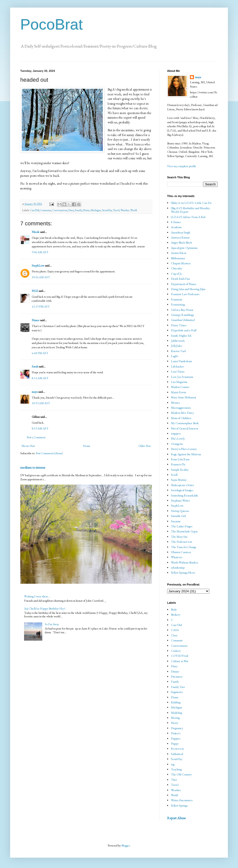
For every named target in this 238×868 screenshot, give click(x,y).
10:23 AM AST (41, 403)
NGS (35, 291)
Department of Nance (184, 284)
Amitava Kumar (180, 237)
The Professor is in (182, 542)
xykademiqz (178, 568)
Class (174, 635)
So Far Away (52, 624)
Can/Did (35, 210)
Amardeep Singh (181, 232)
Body (174, 610)
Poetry (175, 723)
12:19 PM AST (41, 307)
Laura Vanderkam (181, 361)
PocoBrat (52, 24)
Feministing (178, 305)
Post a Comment (36, 437)
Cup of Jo (176, 274)
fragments (177, 692)
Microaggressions (181, 408)
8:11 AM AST (40, 378)
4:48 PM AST (40, 353)
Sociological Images (182, 490)
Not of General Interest (185, 428)
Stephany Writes (180, 501)
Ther (174, 780)
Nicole (36, 232)
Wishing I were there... (37, 596)
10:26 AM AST (41, 277)
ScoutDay (107, 210)
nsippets (176, 433)
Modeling (176, 713)
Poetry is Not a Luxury (184, 449)
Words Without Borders (184, 562)
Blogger (126, 845)
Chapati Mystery (181, 263)
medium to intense (33, 467)
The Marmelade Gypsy (184, 531)
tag (173, 764)
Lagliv (175, 356)
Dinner (175, 671)
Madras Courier (180, 387)
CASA (175, 630)
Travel (116, 210)
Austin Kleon (179, 253)
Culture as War (180, 661)
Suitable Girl (178, 516)
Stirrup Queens (180, 511)
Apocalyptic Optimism (184, 248)
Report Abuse (176, 818)
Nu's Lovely (178, 439)
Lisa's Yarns (178, 372)
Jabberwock (178, 341)
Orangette (177, 444)
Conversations (60, 210)
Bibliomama (178, 258)
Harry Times (179, 325)
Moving (175, 718)
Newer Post (28, 446)
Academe (176, 227)
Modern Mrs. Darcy (182, 413)
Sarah (35, 366)
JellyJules (176, 346)
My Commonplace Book (185, 423)
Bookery (176, 615)
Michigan (96, 210)
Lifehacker (177, 366)
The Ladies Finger (182, 526)
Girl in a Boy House (182, 310)
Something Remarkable (185, 495)
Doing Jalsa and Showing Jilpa (188, 289)
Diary (71, 210)
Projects (176, 733)
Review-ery (177, 749)
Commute (46, 210)
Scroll (174, 475)
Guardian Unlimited (183, 320)
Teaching (176, 769)
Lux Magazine (179, 382)
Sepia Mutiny (179, 480)
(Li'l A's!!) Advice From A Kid (188, 217)
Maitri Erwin (178, 392)
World (134, 210)
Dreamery (177, 677)
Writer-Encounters (182, 800)
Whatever (177, 557)
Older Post (144, 446)
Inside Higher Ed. (181, 336)
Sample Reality (180, 470)
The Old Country (181, 774)
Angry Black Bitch (181, 243)
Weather (125, 210)
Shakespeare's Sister (182, 485)
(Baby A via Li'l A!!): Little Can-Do (191, 203)
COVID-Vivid (180, 656)
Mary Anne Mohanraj (183, 397)
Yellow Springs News (183, 573)
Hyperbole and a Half (184, 330)
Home (86, 210)
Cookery (176, 651)
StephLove (38, 266)
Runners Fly (178, 464)
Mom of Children (181, 418)
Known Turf (178, 351)
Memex (175, 403)
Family (78, 210)
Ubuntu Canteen (181, 552)
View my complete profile (182, 166)
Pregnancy (177, 728)
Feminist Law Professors (185, 294)
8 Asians (176, 222)
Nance (36, 320)
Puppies (176, 739)
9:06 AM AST (40, 252)
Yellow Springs (179, 806)
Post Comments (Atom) (49, 453)
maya (35, 392)
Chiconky (177, 268)
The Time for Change (184, 547)
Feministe (177, 299)
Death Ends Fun (180, 279)
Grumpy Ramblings (182, 315)
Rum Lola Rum (180, 459)
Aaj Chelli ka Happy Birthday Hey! (45, 609)
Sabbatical (177, 754)
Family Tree (178, 687)
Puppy (175, 744)
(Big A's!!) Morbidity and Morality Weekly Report (190, 210)
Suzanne (176, 521)
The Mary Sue (179, 537)
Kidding (176, 702)
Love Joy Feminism (182, 377)
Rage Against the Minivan (186, 454)
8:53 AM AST (40, 428)
